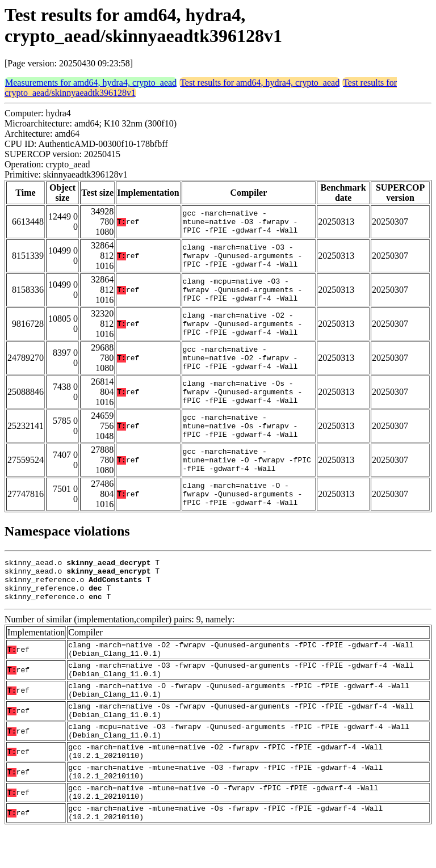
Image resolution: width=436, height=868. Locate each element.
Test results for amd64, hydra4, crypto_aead (260, 83)
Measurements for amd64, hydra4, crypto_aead (91, 83)
